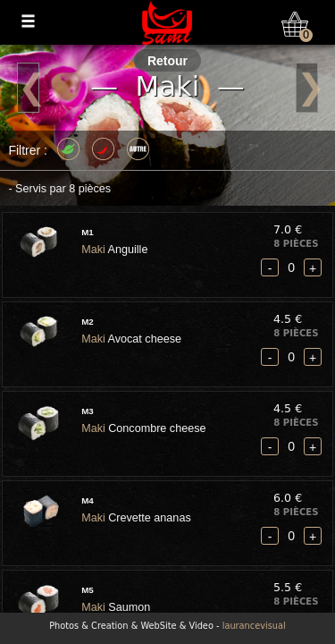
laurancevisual (254, 626)
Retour (167, 61)
